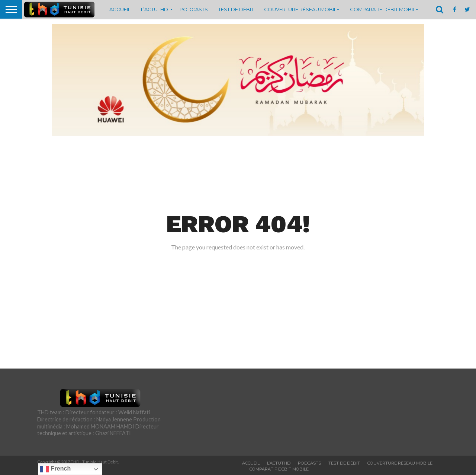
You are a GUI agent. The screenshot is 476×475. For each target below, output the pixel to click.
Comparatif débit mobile (384, 9)
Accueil (120, 9)
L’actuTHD (155, 9)
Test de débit (236, 9)
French (55, 469)
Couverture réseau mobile (302, 9)
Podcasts (194, 9)
